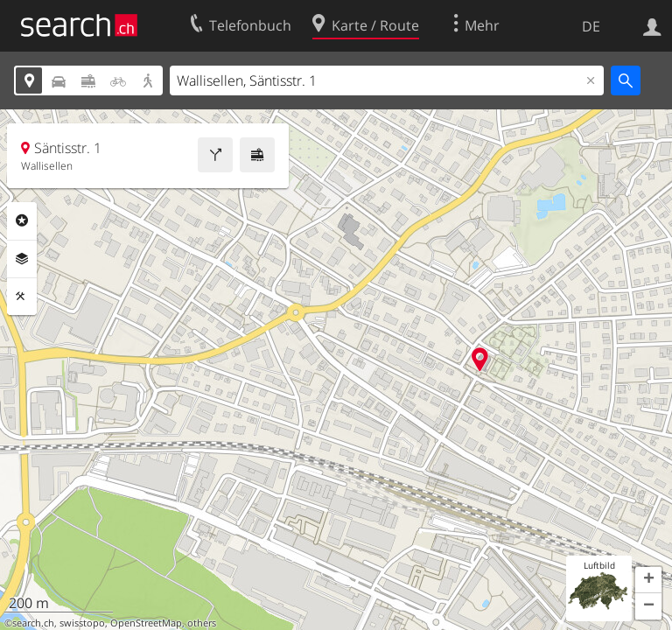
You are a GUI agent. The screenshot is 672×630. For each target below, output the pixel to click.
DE (591, 26)
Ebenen (22, 259)
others (202, 623)
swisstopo (82, 623)
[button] (648, 580)
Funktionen (22, 297)
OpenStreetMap (146, 623)
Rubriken (22, 220)
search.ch (33, 623)
